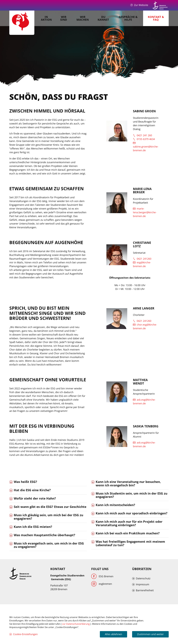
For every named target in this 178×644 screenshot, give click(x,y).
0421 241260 (144, 259)
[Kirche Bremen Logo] (20, 573)
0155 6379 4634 (146, 139)
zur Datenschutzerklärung (76, 624)
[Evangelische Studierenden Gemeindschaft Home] (22, 23)
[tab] (48, 482)
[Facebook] (102, 576)
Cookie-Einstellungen (25, 634)
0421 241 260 (144, 135)
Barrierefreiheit (145, 590)
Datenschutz (143, 578)
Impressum (143, 584)
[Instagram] (102, 584)
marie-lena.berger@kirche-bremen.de (145, 212)
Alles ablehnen (113, 634)
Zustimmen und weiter (150, 634)
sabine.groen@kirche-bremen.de (146, 148)
